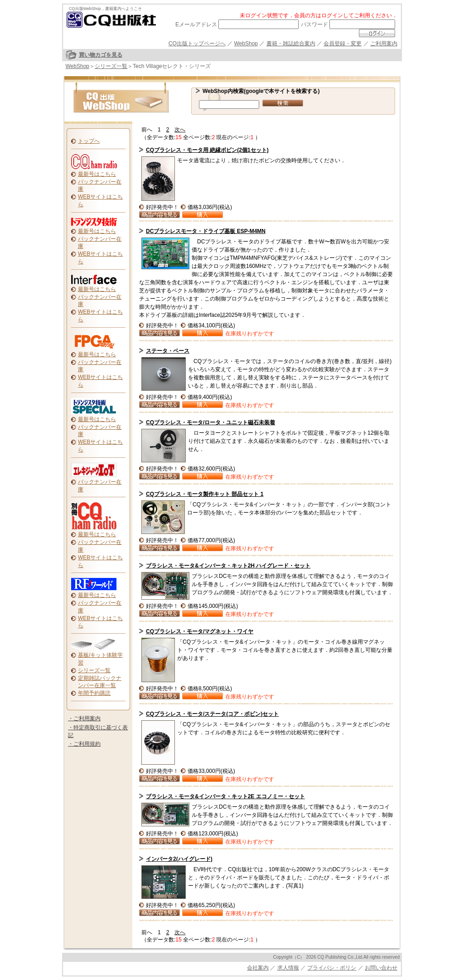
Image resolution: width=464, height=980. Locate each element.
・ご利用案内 (84, 718)
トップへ (89, 141)
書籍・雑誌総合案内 (291, 44)
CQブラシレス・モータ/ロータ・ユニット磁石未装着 (210, 422)
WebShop (246, 44)
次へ (180, 130)
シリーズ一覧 (111, 66)
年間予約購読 (94, 693)
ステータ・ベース (168, 351)
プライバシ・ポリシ (332, 968)
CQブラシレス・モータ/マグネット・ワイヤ (200, 631)
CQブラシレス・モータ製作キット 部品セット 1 (205, 494)
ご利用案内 (384, 44)
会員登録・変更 (343, 44)
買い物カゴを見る (101, 55)
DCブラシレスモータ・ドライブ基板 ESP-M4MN (206, 231)
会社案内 (258, 968)
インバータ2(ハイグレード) (179, 859)
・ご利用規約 (84, 744)
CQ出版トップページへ (197, 44)
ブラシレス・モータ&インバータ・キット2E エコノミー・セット (225, 796)
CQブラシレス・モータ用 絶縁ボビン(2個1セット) (207, 150)
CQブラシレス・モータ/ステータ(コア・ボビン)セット (212, 714)
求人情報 (288, 968)
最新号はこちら (97, 174)
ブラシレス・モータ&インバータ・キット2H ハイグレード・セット (228, 566)
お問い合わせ (381, 968)
